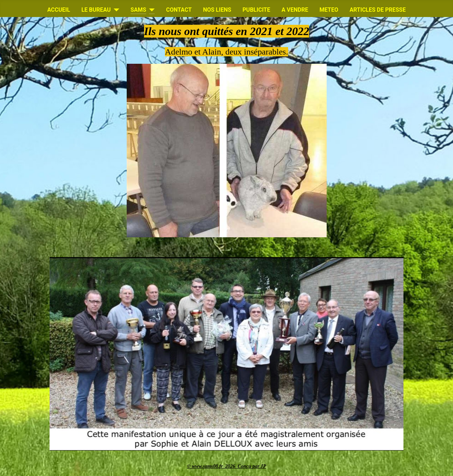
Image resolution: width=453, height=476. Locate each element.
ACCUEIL (59, 10)
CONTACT (179, 10)
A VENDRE (295, 10)
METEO (329, 10)
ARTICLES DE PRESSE (378, 10)
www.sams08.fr (208, 466)
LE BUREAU (96, 10)
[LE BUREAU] (115, 10)
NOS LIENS (217, 10)
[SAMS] (150, 10)
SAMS (138, 10)
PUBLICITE (256, 10)
